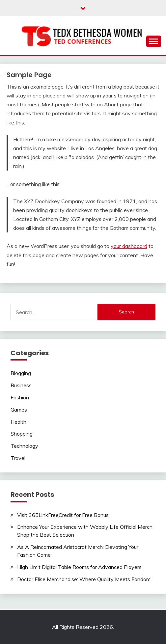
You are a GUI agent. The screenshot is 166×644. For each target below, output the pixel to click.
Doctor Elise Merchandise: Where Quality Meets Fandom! (84, 579)
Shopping (22, 434)
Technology (24, 446)
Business (21, 385)
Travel (18, 458)
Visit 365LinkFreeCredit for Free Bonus (63, 515)
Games (19, 410)
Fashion (20, 397)
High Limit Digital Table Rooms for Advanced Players (79, 567)
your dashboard (129, 246)
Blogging (21, 373)
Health (18, 422)
